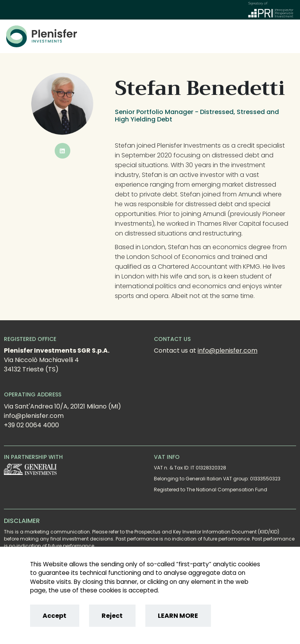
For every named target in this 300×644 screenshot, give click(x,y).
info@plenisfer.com (228, 351)
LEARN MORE (178, 616)
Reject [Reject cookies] (112, 616)
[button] (62, 151)
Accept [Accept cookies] (54, 616)
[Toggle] (289, 37)
